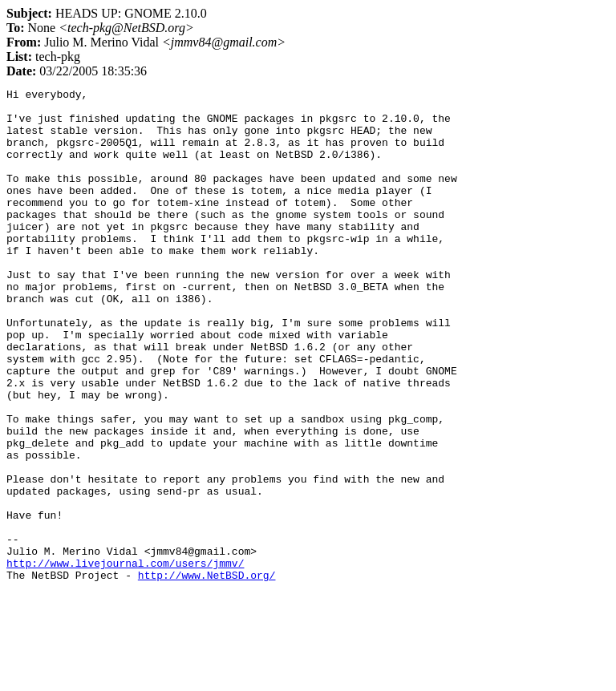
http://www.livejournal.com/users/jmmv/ (125, 659)
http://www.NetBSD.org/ (207, 673)
